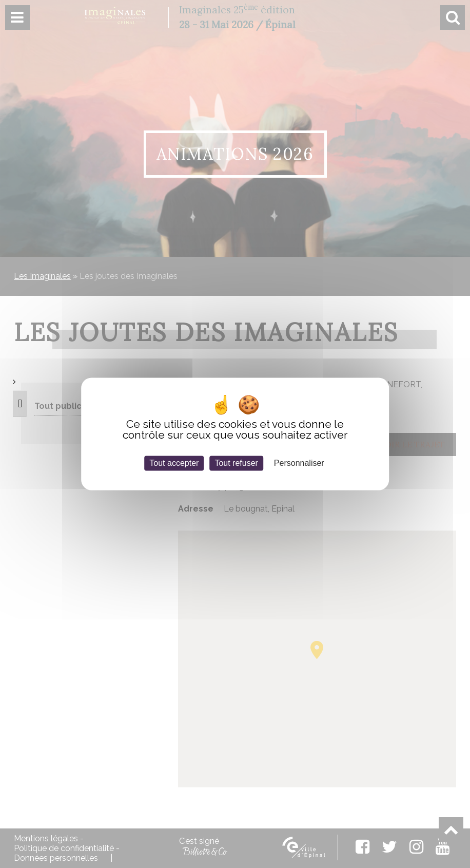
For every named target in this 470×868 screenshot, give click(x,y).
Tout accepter (174, 463)
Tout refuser (236, 463)
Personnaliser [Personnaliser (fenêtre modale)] (299, 463)
